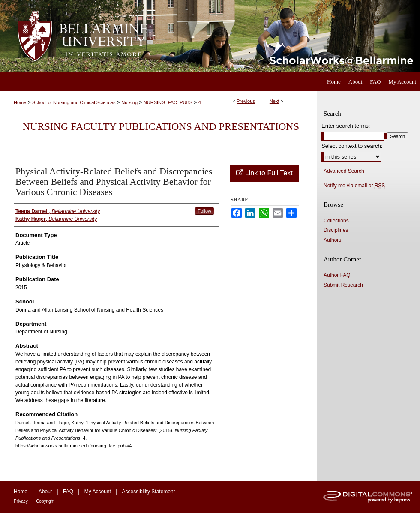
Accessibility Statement (148, 492)
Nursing (129, 102)
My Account (98, 492)
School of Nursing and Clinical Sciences (74, 102)
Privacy (21, 501)
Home (20, 102)
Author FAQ (337, 275)
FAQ (68, 492)
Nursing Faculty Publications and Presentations (161, 126)
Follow (204, 211)
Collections (336, 221)
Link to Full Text (264, 173)
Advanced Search (344, 171)
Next (274, 101)
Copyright (45, 501)
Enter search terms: (346, 126)
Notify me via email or (354, 186)
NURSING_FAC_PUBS (168, 102)
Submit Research (343, 285)
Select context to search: (352, 146)
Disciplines (336, 230)
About (45, 492)
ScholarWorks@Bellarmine (288, 36)
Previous (246, 101)
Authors (332, 240)
